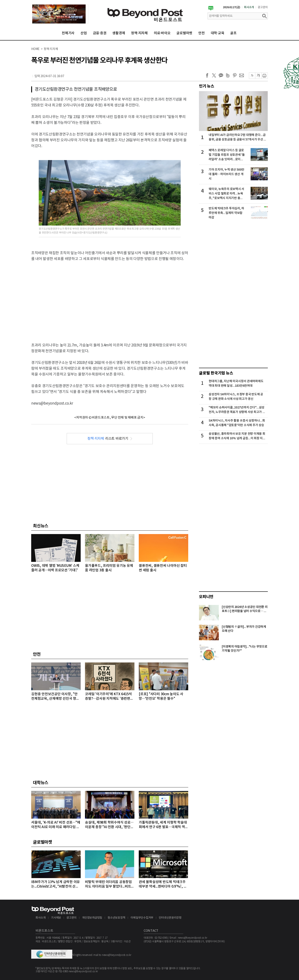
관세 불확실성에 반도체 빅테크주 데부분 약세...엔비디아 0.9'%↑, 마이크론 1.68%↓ (163, 884)
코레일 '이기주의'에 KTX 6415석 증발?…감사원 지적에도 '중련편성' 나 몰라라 (109, 697)
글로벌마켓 (184, 33)
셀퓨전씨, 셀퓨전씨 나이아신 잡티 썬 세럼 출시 (163, 568)
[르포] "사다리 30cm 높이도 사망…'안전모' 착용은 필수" (161, 696)
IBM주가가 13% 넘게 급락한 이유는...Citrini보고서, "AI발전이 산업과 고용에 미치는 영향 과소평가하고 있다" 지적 (55, 884)
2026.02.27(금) (232, 7)
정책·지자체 (139, 33)
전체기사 (68, 33)
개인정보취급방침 (92, 918)
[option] (60, 14)
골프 (233, 33)
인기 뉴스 (207, 86)
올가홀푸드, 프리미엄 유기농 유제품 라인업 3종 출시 (109, 568)
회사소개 (249, 7)
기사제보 (56, 918)
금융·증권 (100, 33)
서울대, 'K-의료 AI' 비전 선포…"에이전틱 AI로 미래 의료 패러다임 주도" (56, 825)
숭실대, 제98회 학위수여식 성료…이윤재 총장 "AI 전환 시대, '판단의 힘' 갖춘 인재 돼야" (109, 825)
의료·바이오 (162, 33)
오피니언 (206, 597)
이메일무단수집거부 (142, 918)
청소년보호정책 (116, 918)
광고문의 (263, 7)
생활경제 (119, 33)
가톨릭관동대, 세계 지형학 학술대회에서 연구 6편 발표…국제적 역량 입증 (163, 825)
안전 (202, 33)
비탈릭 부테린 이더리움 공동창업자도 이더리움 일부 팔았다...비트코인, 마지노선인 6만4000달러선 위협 (110, 884)
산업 (84, 33)
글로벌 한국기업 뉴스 (216, 373)
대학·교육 (218, 33)
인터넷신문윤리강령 (170, 918)
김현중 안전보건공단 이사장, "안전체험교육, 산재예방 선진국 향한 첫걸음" (55, 697)
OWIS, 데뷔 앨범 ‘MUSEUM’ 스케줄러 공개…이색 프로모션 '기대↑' (55, 568)
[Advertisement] (110, 296)
